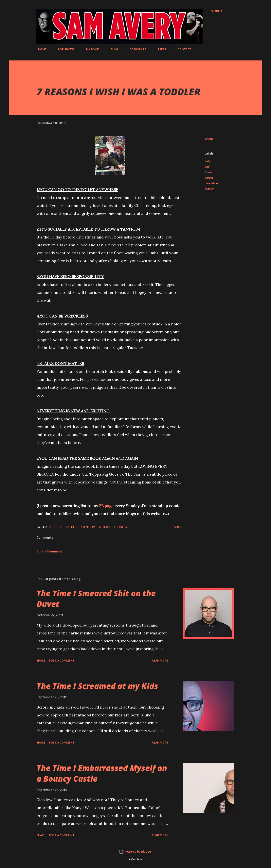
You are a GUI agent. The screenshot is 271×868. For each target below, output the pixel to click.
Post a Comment (49, 551)
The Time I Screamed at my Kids (97, 686)
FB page (106, 506)
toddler (209, 189)
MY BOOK (90, 49)
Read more (160, 660)
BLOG (112, 49)
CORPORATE (135, 49)
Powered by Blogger (135, 852)
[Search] (217, 11)
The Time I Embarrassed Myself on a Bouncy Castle (102, 773)
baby (208, 161)
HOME (40, 49)
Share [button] (209, 139)
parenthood (212, 183)
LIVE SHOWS (64, 49)
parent (209, 178)
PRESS (160, 49)
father (209, 172)
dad (207, 167)
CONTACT (182, 49)
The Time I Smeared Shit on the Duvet (96, 598)
